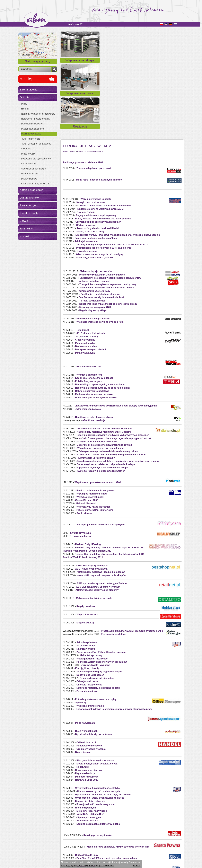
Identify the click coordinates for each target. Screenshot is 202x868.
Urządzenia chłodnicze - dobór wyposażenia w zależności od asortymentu (118, 390)
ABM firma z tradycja (94, 349)
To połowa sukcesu (80, 465)
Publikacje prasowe (31, 134)
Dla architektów (29, 179)
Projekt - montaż (30, 213)
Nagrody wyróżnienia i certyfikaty (38, 114)
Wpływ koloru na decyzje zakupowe (97, 370)
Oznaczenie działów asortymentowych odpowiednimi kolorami (112, 383)
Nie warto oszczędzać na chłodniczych (99, 720)
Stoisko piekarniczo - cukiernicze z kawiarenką (106, 134)
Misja (24, 104)
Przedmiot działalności (33, 129)
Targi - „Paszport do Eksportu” (37, 144)
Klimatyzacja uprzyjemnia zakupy (96, 387)
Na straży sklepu (86, 577)
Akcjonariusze (28, 164)
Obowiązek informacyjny (34, 169)
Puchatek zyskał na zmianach (94, 210)
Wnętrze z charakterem (89, 303)
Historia (25, 109)
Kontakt (24, 236)
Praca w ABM (28, 154)
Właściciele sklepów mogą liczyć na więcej (100, 183)
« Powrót (67, 852)
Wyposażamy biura (122, 64)
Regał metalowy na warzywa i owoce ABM (100, 137)
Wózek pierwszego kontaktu (96, 128)
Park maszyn (28, 205)
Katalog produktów (31, 190)
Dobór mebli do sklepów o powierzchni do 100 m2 (104, 373)
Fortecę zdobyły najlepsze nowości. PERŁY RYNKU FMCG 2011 (112, 173)
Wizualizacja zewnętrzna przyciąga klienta (100, 377)
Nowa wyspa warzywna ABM (95, 236)
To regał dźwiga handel (92, 229)
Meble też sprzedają (91, 584)
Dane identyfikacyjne (32, 124)
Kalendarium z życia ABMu (35, 184)
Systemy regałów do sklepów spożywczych (101, 399)
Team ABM (26, 229)
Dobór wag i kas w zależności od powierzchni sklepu (108, 233)
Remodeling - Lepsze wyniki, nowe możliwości (101, 313)
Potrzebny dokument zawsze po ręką (95, 628)
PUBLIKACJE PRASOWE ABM (90, 80)
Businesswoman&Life (89, 295)
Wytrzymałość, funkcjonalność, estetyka (97, 717)
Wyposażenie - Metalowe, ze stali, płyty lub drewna (103, 723)
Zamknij (137, 866)
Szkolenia (26, 149)
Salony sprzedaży (38, 61)
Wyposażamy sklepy (80, 64)
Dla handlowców (30, 174)
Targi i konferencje (31, 139)
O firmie (24, 97)
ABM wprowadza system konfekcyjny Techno (102, 512)
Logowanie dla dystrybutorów (36, 159)
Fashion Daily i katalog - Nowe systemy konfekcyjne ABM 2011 (109, 483)
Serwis (24, 221)
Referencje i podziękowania (35, 119)
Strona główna (29, 90)
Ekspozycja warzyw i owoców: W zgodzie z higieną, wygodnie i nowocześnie (118, 163)
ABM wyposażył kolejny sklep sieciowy (97, 519)
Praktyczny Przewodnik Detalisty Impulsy (102, 203)
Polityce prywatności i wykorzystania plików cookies (88, 866)
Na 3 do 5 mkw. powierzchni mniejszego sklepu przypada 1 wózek (115, 367)
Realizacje (164, 64)
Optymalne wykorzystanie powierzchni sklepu (103, 396)
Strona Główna (69, 80)
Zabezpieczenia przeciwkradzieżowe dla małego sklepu (109, 380)
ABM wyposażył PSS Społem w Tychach (98, 515)
